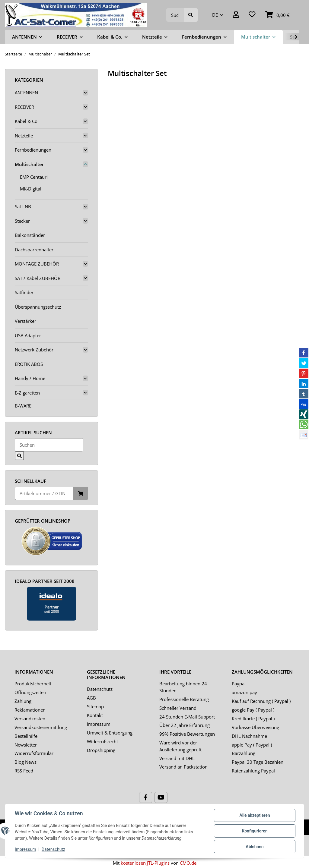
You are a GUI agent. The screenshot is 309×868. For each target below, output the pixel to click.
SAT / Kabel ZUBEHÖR (38, 278)
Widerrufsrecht (102, 741)
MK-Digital (31, 189)
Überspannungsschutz (38, 307)
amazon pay (244, 692)
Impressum (99, 724)
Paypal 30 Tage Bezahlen (258, 762)
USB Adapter (28, 335)
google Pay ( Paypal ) (253, 710)
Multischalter (29, 164)
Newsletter (26, 745)
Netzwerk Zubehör (34, 350)
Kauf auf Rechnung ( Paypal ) (261, 701)
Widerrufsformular (34, 753)
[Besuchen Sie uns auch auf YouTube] (161, 798)
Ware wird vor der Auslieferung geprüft (180, 746)
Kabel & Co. (27, 121)
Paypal (239, 684)
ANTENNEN (26, 93)
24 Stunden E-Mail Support (187, 717)
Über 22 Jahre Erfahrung (185, 725)
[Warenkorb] (277, 15)
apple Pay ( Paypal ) (252, 745)
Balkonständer (30, 235)
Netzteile (24, 136)
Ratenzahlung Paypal (253, 771)
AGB (91, 698)
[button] (236, 15)
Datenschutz (100, 689)
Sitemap (95, 706)
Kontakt (95, 715)
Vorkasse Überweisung (255, 727)
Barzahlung (244, 753)
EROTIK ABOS (29, 364)
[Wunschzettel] (252, 15)
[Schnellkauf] (44, 494)
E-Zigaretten (27, 393)
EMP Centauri (34, 177)
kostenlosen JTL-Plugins (145, 863)
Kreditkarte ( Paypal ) (253, 719)
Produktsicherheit (33, 684)
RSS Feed (24, 771)
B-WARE (23, 406)
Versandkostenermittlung (41, 727)
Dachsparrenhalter (34, 250)
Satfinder (24, 292)
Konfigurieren (255, 831)
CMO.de (188, 863)
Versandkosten (30, 719)
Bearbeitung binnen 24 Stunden (183, 687)
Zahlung (23, 701)
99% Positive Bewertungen (187, 734)
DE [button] (215, 15)
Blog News (25, 762)
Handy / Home (30, 378)
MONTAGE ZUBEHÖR (37, 264)
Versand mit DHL (177, 758)
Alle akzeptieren (255, 815)
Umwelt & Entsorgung (110, 733)
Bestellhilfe (26, 736)
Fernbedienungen (33, 150)
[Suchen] (175, 15)
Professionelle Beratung (184, 699)
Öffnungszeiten (30, 692)
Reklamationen (30, 710)
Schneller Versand (178, 708)
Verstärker (25, 321)
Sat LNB (23, 206)
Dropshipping (101, 750)
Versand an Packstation (183, 767)
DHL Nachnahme (249, 736)
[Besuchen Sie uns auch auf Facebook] (146, 798)
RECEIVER (24, 107)
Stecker (22, 221)
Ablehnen (255, 847)
